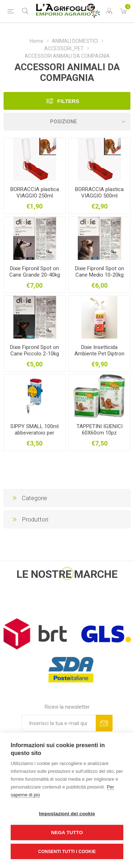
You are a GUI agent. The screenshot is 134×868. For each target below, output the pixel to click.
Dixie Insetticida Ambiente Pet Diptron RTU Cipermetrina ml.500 (99, 357)
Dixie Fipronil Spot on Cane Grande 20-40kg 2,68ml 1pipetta (35, 275)
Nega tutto (67, 833)
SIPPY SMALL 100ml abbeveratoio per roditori (34, 433)
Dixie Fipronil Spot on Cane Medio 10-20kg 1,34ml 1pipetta (100, 275)
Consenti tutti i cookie (67, 852)
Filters (68, 101)
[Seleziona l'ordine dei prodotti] (67, 122)
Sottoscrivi (104, 723)
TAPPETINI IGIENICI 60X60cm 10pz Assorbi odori (100, 433)
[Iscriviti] (59, 723)
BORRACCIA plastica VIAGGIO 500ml (99, 192)
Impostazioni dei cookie (67, 814)
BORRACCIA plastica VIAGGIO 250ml (35, 192)
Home (36, 41)
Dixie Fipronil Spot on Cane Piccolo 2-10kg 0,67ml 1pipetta (34, 354)
